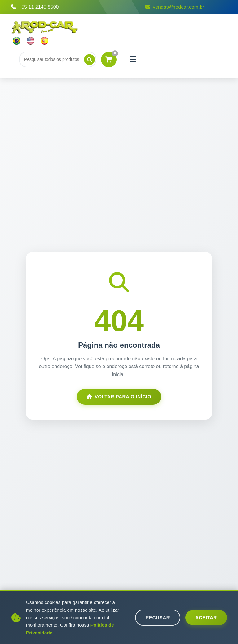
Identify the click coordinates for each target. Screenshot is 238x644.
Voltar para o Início (119, 396)
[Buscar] (58, 59)
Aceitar (206, 617)
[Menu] (133, 59)
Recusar (158, 617)
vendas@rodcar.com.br (175, 7)
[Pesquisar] (89, 59)
